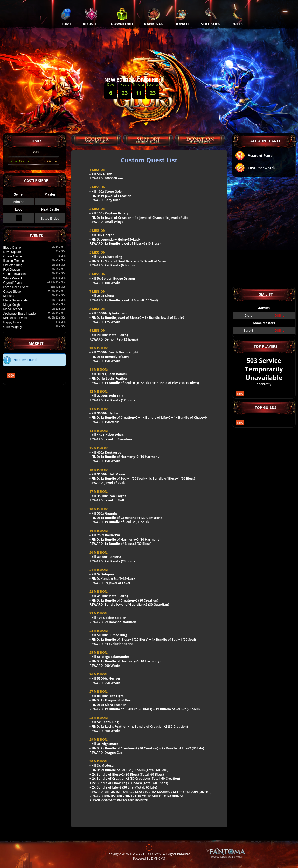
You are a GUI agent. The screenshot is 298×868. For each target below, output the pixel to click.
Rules (237, 17)
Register (91, 17)
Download (122, 17)
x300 (27, 365)
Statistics (210, 17)
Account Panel (254, 156)
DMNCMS (158, 859)
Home (66, 17)
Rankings (154, 17)
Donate (182, 17)
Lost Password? (255, 168)
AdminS (19, 202)
